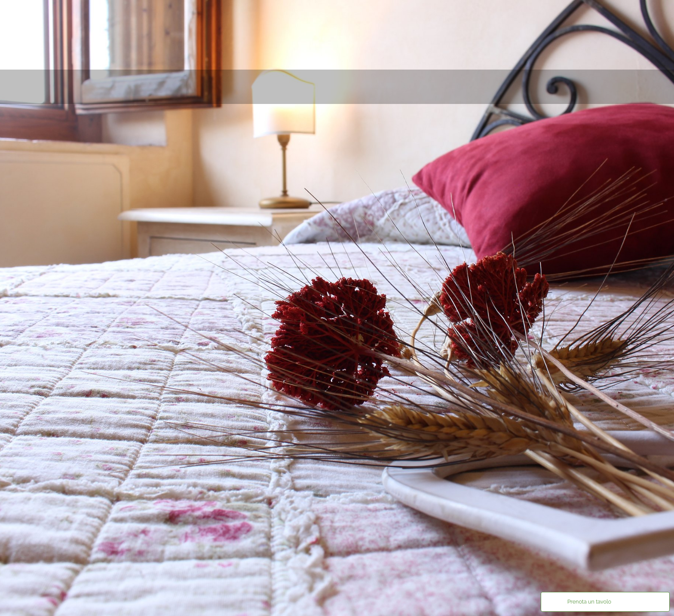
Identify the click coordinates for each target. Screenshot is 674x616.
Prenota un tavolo (589, 602)
